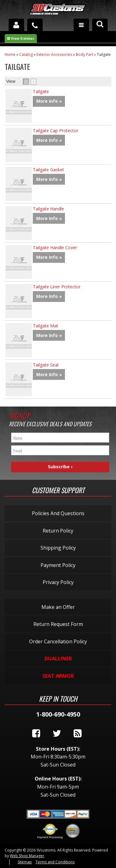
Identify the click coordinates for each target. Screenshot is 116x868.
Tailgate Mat (45, 326)
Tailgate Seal (46, 365)
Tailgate (41, 91)
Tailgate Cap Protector (56, 130)
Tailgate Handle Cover (55, 247)
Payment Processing (50, 837)
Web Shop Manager (27, 856)
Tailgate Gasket (48, 170)
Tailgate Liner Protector (57, 287)
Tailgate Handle (48, 209)
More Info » (49, 101)
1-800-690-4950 (58, 714)
